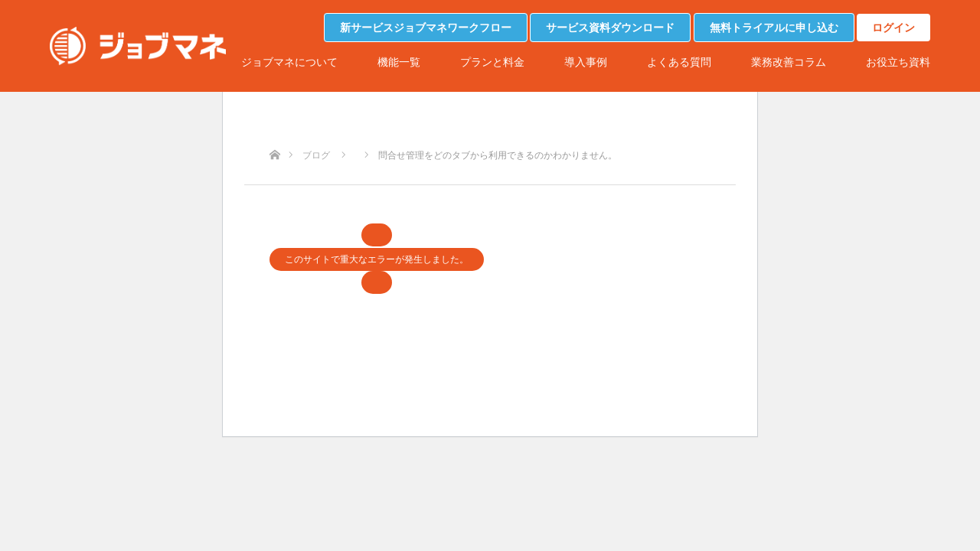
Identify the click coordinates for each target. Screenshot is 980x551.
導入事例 (586, 62)
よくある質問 (679, 62)
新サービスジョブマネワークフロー (426, 28)
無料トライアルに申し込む (774, 28)
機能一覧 (399, 62)
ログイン (893, 28)
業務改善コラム (789, 62)
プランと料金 (492, 62)
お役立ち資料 (898, 62)
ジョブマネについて (289, 62)
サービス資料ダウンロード (610, 28)
